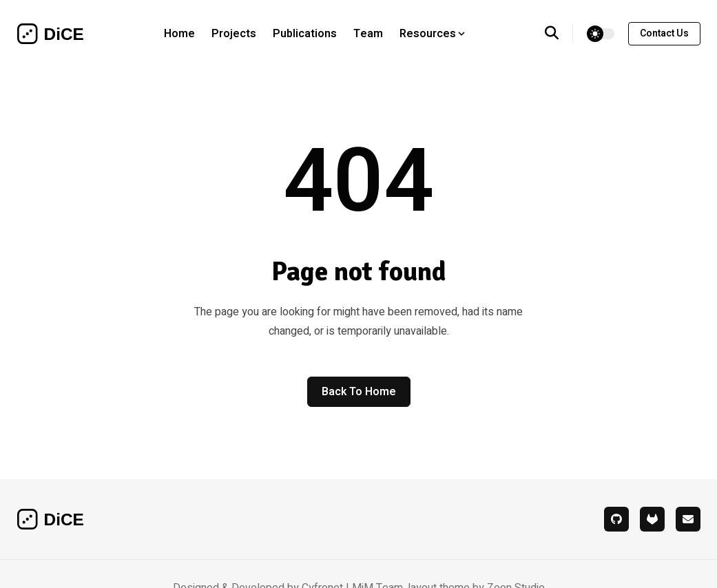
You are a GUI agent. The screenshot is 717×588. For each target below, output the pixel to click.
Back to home (359, 392)
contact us (664, 33)
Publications (305, 34)
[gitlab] (652, 519)
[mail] (688, 519)
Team (368, 34)
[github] (616, 519)
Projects (234, 34)
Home (179, 34)
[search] (559, 34)
